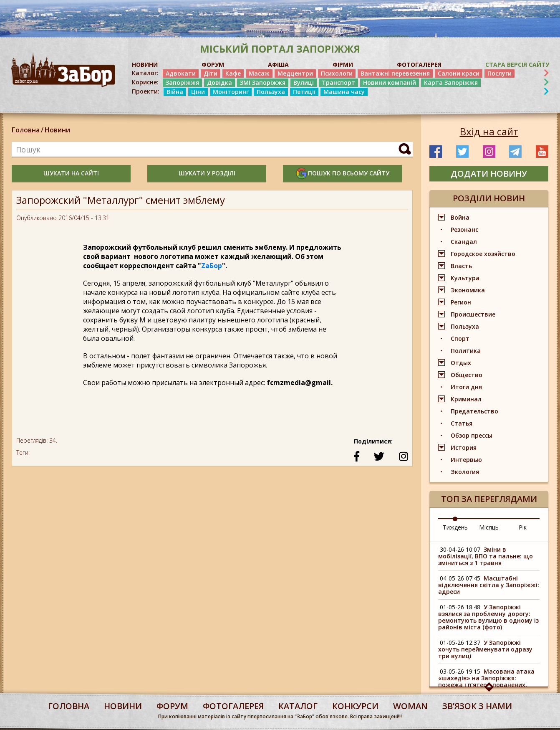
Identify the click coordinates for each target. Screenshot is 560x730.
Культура (465, 278)
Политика (466, 351)
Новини (57, 130)
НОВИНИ (145, 65)
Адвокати (181, 73)
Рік (523, 527)
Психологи (337, 73)
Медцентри (295, 73)
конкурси (355, 706)
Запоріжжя (182, 82)
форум (172, 706)
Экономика (468, 290)
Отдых (461, 363)
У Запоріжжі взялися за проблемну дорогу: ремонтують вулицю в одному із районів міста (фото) (488, 617)
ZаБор (212, 266)
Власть (461, 266)
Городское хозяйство (483, 254)
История (464, 447)
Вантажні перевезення (395, 73)
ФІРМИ (343, 65)
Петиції (304, 92)
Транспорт (338, 82)
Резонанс (464, 229)
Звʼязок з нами (477, 706)
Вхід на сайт (489, 132)
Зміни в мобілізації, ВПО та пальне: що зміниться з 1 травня (486, 556)
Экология (465, 472)
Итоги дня (466, 387)
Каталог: (145, 73)
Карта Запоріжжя (451, 82)
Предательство (474, 411)
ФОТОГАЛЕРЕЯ (419, 65)
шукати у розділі (207, 173)
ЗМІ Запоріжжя (263, 82)
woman (410, 706)
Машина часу (344, 92)
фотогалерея (233, 706)
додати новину (489, 174)
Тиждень (455, 527)
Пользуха (271, 92)
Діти (211, 73)
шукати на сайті (71, 173)
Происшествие (473, 314)
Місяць (489, 527)
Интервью (466, 460)
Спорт (460, 338)
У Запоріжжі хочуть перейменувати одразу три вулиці (485, 649)
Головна (26, 130)
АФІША (278, 65)
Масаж (259, 73)
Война (460, 217)
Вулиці (304, 82)
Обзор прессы (472, 435)
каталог (298, 706)
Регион (461, 302)
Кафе (233, 73)
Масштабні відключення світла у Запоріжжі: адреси (489, 585)
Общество (467, 375)
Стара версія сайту (517, 65)
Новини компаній (390, 82)
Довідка (219, 82)
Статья (462, 423)
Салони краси (459, 73)
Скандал (464, 242)
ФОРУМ (213, 65)
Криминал (466, 399)
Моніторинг (231, 92)
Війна (175, 92)
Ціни (198, 92)
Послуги (499, 73)
